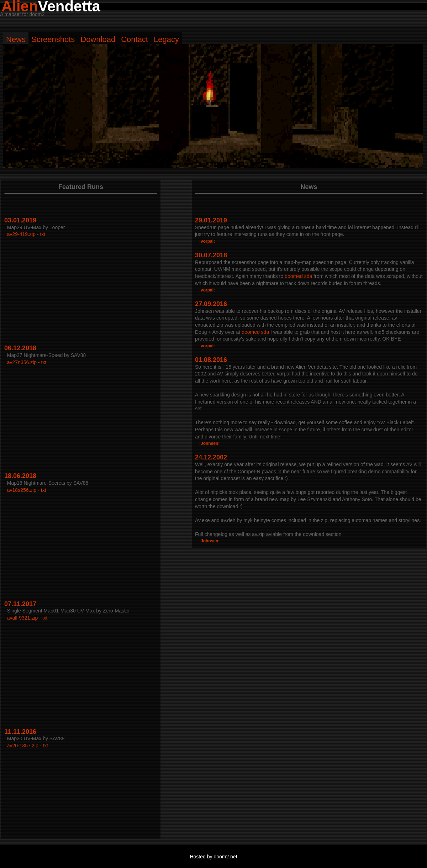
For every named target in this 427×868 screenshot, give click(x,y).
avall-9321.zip (22, 618)
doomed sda (298, 276)
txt (43, 234)
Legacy (166, 39)
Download (98, 39)
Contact (135, 39)
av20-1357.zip (23, 746)
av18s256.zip (22, 490)
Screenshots (53, 39)
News (16, 39)
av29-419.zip (21, 234)
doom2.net (225, 857)
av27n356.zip (22, 362)
